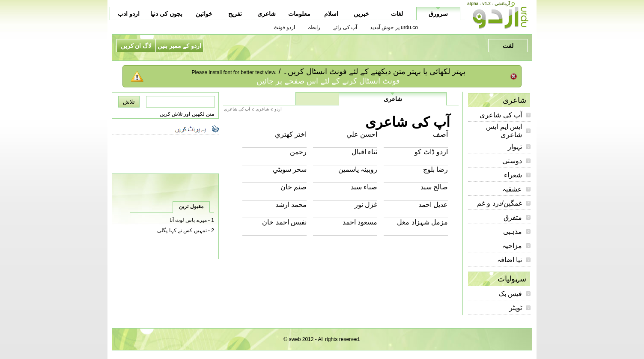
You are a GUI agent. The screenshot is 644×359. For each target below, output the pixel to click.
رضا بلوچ (435, 169)
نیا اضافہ (510, 260)
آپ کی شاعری (501, 115)
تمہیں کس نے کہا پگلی (182, 230)
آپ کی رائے (345, 27)
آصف (440, 134)
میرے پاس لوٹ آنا (188, 220)
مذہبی (513, 232)
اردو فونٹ (284, 27)
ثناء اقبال (364, 152)
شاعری (262, 109)
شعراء (513, 175)
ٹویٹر (516, 308)
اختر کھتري (291, 134)
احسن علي (362, 134)
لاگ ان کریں (136, 46)
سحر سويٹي (290, 169)
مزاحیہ (512, 246)
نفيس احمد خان (284, 222)
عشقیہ (512, 189)
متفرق (513, 217)
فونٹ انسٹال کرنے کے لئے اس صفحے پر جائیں (328, 81)
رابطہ (314, 27)
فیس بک (510, 294)
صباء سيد (364, 187)
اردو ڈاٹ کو (431, 152)
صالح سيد (434, 187)
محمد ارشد (291, 205)
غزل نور (366, 205)
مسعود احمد (360, 222)
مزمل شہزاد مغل (422, 222)
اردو (278, 109)
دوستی (512, 161)
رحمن (298, 152)
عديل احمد (433, 205)
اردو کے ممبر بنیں (179, 46)
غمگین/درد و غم (499, 203)
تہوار (515, 147)
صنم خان (294, 187)
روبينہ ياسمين (358, 169)
